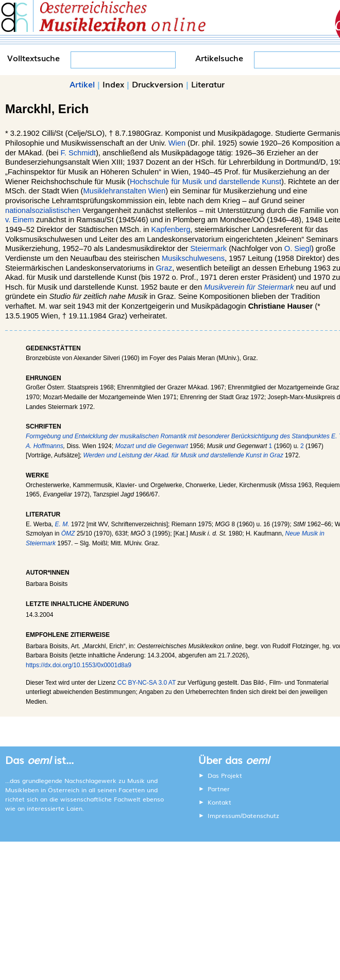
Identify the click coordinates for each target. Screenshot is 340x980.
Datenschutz (261, 815)
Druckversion (158, 84)
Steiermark (208, 248)
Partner (219, 789)
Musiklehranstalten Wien (125, 191)
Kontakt (219, 802)
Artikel (82, 84)
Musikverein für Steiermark (249, 287)
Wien (177, 143)
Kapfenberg (171, 229)
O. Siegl (298, 248)
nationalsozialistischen (43, 210)
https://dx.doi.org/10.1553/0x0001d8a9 (79, 665)
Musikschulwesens (193, 258)
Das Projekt (225, 775)
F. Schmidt (78, 153)
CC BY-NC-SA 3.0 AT (147, 683)
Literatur (208, 84)
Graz (164, 268)
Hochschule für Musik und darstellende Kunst (206, 182)
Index (113, 84)
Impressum (224, 815)
